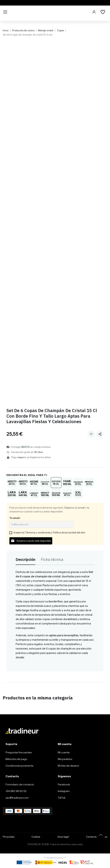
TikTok (62, 798)
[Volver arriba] (101, 835)
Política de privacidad (65, 532)
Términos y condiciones (38, 532)
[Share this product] (100, 434)
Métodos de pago (16, 759)
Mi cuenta (64, 752)
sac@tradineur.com (17, 798)
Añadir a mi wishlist (91, 434)
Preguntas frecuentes (19, 752)
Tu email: (15, 518)
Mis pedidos (65, 759)
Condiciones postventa (19, 766)
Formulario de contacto (20, 784)
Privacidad (9, 837)
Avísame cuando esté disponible (31, 541)
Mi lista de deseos (68, 766)
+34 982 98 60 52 (16, 791)
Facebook (64, 784)
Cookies (36, 837)
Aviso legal (63, 837)
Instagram (64, 791)
